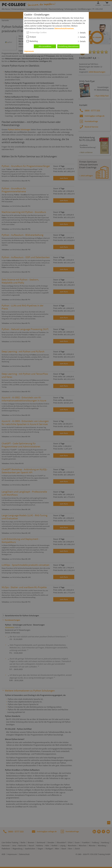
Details (83, 33)
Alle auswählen (45, 46)
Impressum (29, 51)
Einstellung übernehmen (68, 46)
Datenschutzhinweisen (64, 28)
